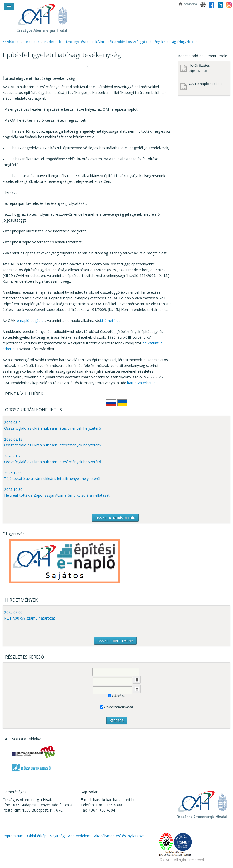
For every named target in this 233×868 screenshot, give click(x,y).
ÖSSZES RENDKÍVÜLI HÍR (115, 518)
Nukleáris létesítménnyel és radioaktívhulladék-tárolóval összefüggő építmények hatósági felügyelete (119, 42)
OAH (44, 16)
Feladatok (32, 42)
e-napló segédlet (31, 320)
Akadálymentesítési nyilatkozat (120, 836)
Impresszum (13, 836)
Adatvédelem (79, 836)
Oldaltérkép (37, 836)
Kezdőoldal (11, 42)
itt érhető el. (110, 320)
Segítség (57, 836)
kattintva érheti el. (142, 383)
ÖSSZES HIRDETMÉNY (115, 641)
